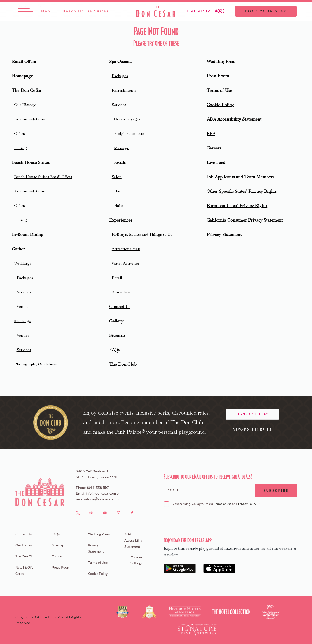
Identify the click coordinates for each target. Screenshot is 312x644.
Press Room (218, 76)
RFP (211, 133)
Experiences (121, 220)
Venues (23, 307)
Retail (117, 278)
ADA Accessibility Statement (234, 119)
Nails (119, 206)
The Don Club (123, 364)
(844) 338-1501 (98, 488)
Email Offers (24, 61)
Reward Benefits (252, 430)
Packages (25, 278)
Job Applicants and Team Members (240, 177)
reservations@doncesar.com (97, 499)
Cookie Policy (220, 105)
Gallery (116, 321)
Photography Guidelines (36, 364)
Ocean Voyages (127, 119)
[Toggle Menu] (36, 11)
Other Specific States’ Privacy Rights (242, 191)
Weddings (23, 263)
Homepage (22, 76)
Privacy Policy (247, 504)
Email (175, 490)
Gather (18, 249)
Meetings (22, 321)
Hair (118, 191)
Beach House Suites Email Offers (43, 177)
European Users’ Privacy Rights (237, 206)
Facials (120, 162)
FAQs (114, 350)
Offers (19, 133)
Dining (21, 148)
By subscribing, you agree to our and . (215, 504)
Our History (25, 105)
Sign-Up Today (252, 414)
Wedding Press (221, 61)
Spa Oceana (120, 61)
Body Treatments (129, 133)
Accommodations (29, 119)
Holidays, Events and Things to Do (142, 234)
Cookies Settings (136, 560)
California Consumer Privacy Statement (245, 220)
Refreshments (124, 90)
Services (24, 292)
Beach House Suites (31, 162)
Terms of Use (219, 90)
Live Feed (216, 162)
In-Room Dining (28, 234)
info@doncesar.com (101, 494)
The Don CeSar (27, 90)
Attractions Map (126, 249)
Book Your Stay (266, 11)
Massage (122, 148)
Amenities (121, 292)
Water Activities (126, 263)
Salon (117, 177)
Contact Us (120, 307)
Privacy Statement (224, 234)
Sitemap (117, 335)
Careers (214, 148)
